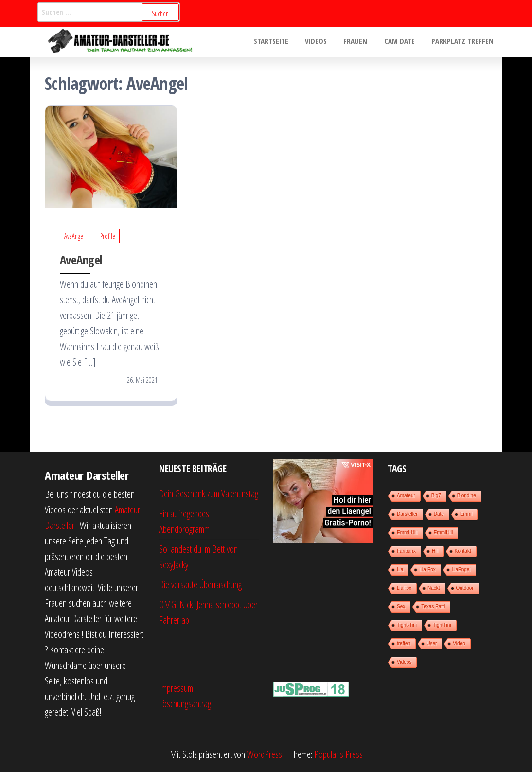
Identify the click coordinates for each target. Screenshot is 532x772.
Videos (323, 42)
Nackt (434, 588)
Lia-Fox (427, 570)
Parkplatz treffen (463, 42)
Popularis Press (338, 754)
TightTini (442, 625)
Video (459, 643)
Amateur (406, 496)
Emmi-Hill (407, 533)
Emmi (466, 514)
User (432, 643)
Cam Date (402, 42)
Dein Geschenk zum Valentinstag (209, 494)
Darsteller (407, 514)
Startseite (280, 42)
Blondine (467, 496)
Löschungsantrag (185, 704)
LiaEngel (461, 570)
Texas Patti (433, 606)
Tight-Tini (407, 625)
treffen (404, 643)
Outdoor (465, 588)
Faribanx (406, 551)
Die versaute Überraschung (200, 585)
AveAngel (74, 236)
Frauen (361, 42)
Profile (108, 236)
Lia (400, 570)
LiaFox (404, 588)
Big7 (436, 496)
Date (439, 514)
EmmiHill (443, 533)
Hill (435, 551)
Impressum (176, 688)
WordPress (265, 754)
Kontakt (463, 551)
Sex (401, 606)
